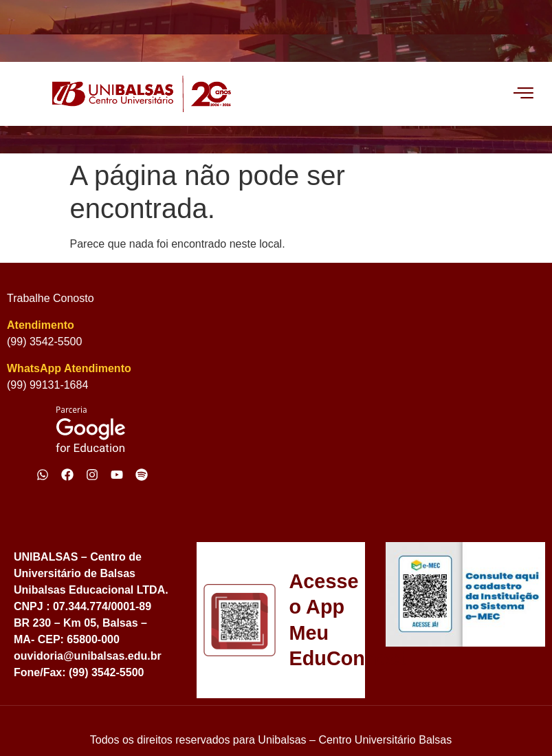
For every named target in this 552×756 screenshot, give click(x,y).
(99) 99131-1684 (47, 385)
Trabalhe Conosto (51, 298)
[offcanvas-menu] (523, 94)
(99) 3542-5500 (44, 342)
